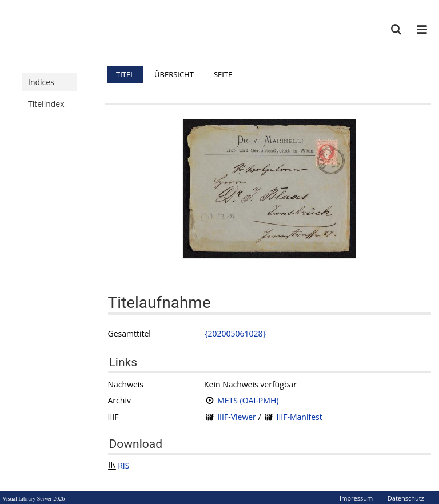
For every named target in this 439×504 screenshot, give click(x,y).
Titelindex (46, 104)
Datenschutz (406, 498)
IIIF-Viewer (237, 417)
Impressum (356, 498)
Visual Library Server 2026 (33, 499)
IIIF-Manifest (299, 417)
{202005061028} (235, 333)
